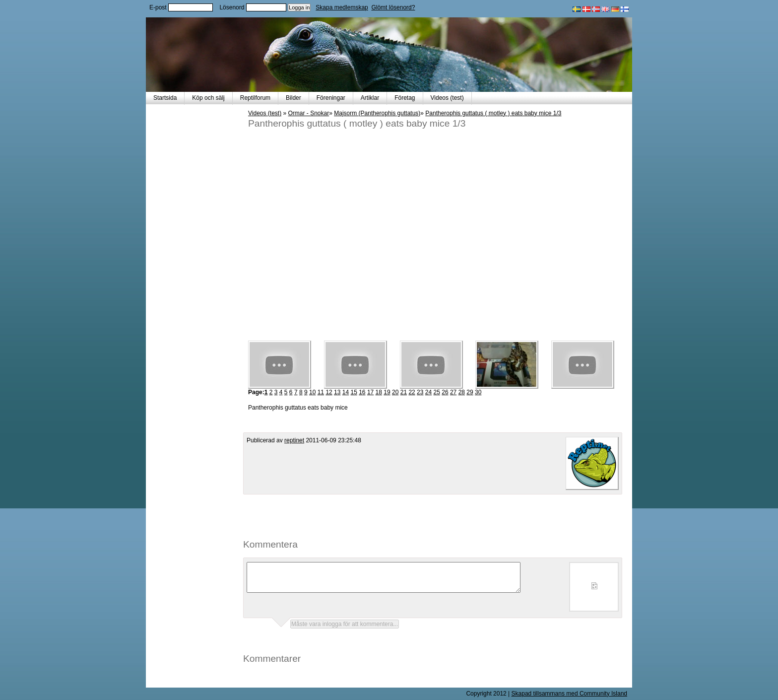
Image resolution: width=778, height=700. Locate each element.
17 (370, 392)
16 (362, 392)
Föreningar (331, 98)
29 (470, 392)
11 (321, 392)
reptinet (294, 440)
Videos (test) (447, 98)
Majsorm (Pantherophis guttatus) (377, 113)
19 (387, 392)
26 (445, 392)
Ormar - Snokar (309, 113)
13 (337, 392)
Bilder (293, 98)
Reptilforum (255, 98)
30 (478, 392)
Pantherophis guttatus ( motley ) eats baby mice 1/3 (493, 113)
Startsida (165, 98)
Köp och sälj (208, 98)
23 (420, 392)
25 (437, 392)
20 (395, 392)
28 (462, 392)
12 (329, 392)
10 (312, 392)
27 (453, 392)
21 (404, 392)
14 (346, 392)
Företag (405, 98)
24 (428, 392)
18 (379, 392)
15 (354, 392)
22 (412, 392)
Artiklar (370, 98)
